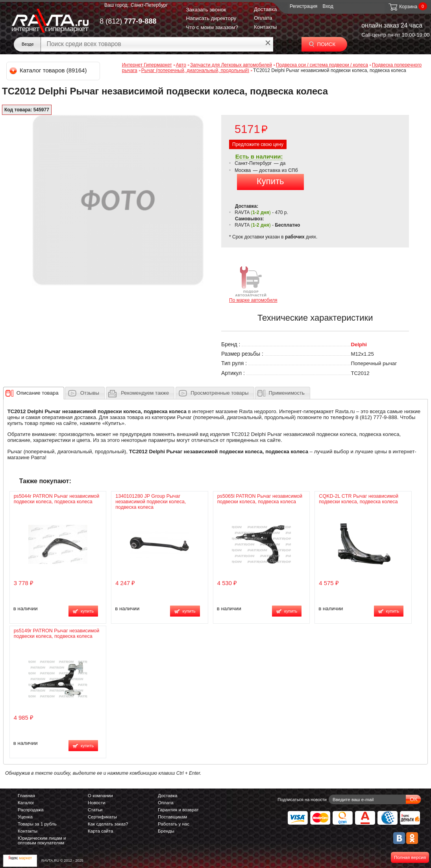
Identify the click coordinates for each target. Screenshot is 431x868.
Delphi (359, 344)
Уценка (25, 817)
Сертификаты (102, 817)
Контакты (265, 27)
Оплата (263, 18)
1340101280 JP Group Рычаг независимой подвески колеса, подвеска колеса (151, 502)
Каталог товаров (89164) (49, 70)
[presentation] (38, 393)
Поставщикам (172, 817)
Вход (328, 6)
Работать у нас (174, 824)
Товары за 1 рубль (37, 824)
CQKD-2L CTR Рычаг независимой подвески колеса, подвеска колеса (359, 499)
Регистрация (303, 6)
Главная (26, 796)
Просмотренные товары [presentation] (219, 393)
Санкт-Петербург (149, 5)
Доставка (265, 9)
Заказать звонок (206, 10)
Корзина (402, 7)
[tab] (34, 393)
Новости (97, 803)
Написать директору (211, 18)
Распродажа (31, 810)
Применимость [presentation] (287, 393)
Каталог (26, 803)
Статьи (95, 810)
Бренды (166, 831)
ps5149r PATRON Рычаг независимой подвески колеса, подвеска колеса (57, 633)
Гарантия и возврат (178, 810)
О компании (100, 796)
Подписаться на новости (302, 800)
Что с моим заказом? (212, 27)
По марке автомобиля (253, 284)
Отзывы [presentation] (90, 393)
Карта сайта (100, 831)
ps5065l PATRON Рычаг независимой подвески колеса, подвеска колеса (260, 499)
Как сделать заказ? (108, 824)
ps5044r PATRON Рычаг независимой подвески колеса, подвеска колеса (57, 499)
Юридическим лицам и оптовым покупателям (42, 840)
